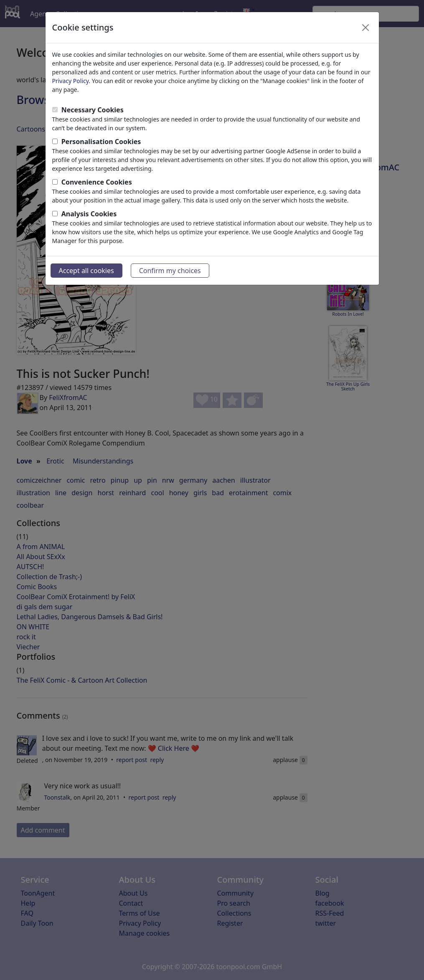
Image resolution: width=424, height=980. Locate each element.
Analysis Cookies (89, 214)
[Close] (366, 28)
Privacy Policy (71, 81)
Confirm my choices (170, 271)
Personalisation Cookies (101, 142)
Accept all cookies (86, 271)
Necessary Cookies (93, 110)
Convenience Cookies (97, 182)
